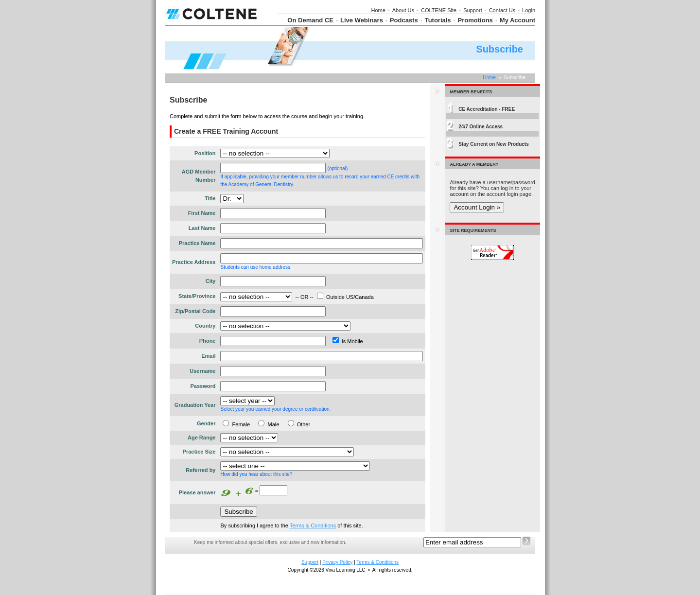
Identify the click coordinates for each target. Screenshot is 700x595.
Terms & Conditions (313, 525)
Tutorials (438, 20)
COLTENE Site (439, 10)
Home (378, 10)
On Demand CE (310, 20)
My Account (517, 20)
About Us (403, 10)
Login (529, 10)
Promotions (475, 20)
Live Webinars (362, 20)
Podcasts (404, 20)
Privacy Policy (337, 562)
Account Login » (477, 207)
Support (473, 10)
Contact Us (502, 10)
